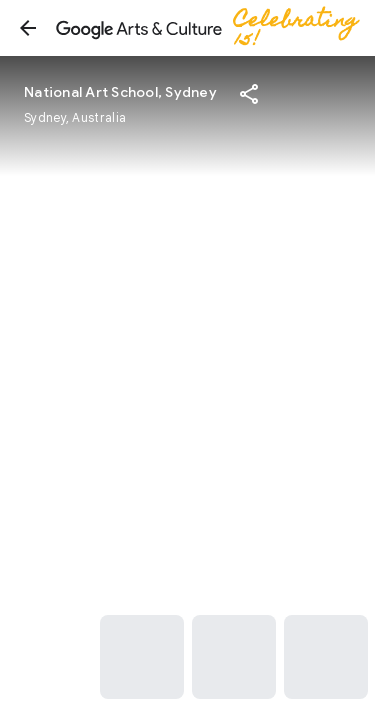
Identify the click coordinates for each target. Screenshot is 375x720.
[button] (28, 28)
